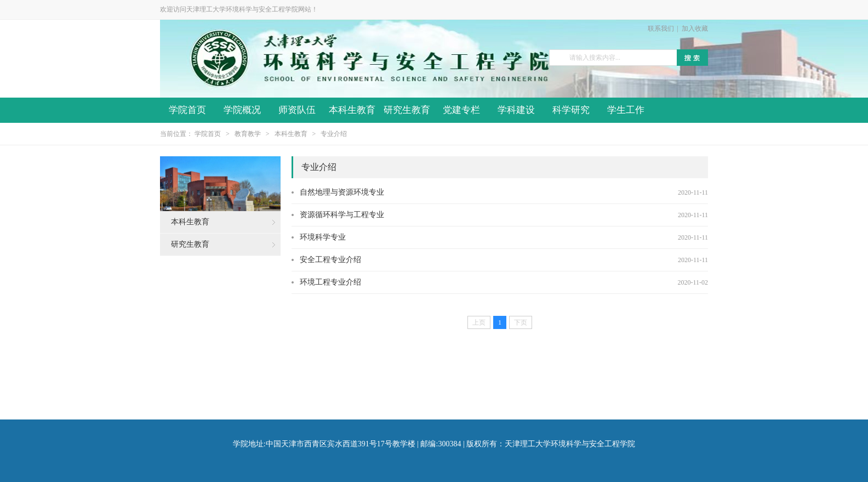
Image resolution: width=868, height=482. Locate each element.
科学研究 (571, 110)
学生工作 (626, 110)
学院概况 (242, 110)
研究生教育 (407, 110)
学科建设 (516, 110)
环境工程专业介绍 (330, 282)
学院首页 (187, 110)
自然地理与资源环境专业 (342, 192)
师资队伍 (297, 110)
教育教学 (248, 134)
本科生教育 (352, 110)
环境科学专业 (323, 237)
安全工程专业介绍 (330, 260)
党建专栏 (461, 110)
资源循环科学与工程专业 (342, 215)
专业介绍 (334, 134)
